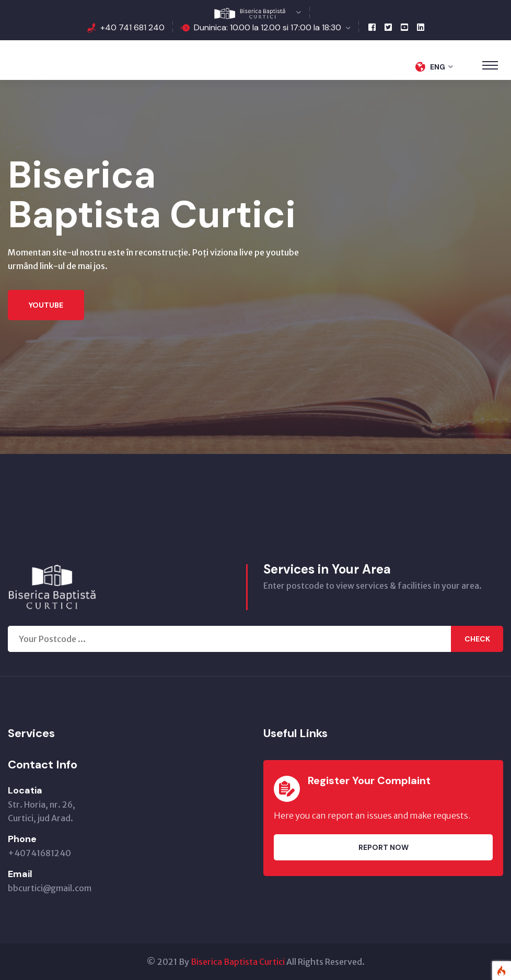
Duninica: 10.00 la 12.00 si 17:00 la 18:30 (268, 27)
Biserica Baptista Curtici (238, 962)
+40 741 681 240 (132, 27)
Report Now (384, 847)
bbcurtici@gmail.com (50, 888)
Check (477, 639)
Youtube (46, 305)
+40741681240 (39, 853)
